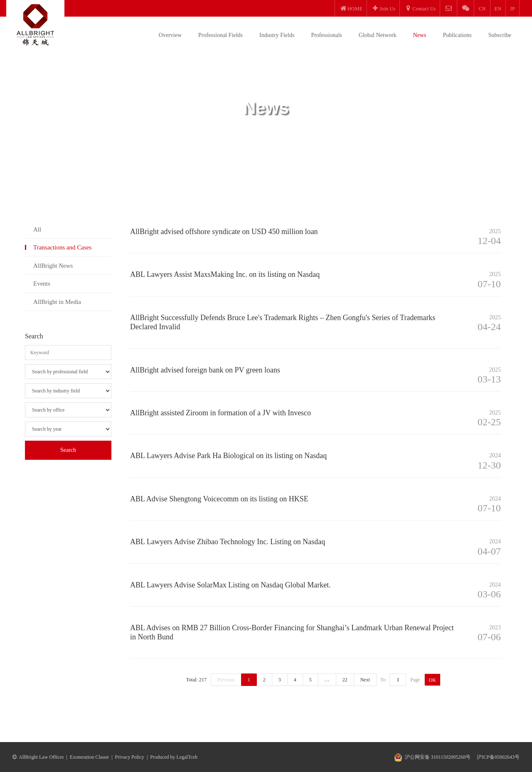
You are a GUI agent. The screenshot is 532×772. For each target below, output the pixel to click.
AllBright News (53, 266)
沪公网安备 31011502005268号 (438, 757)
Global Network (378, 35)
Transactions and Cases (62, 247)
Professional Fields (220, 35)
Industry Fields (277, 35)
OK (432, 680)
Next (365, 680)
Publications (457, 35)
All (37, 229)
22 (345, 680)
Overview (170, 35)
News (420, 35)
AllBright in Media (57, 302)
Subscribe (500, 35)
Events (42, 284)
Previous (226, 680)
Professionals (326, 35)
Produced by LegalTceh (174, 757)
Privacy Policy (130, 757)
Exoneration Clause (89, 757)
